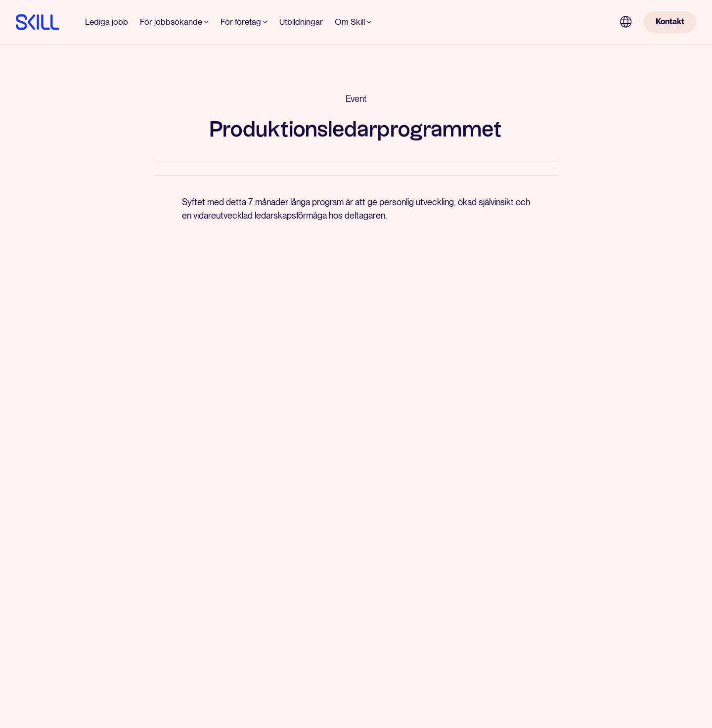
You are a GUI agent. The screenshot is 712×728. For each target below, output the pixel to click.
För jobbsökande (171, 22)
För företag (241, 22)
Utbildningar (301, 22)
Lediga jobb (107, 22)
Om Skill (350, 22)
